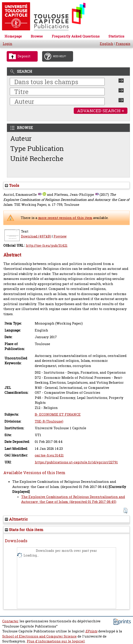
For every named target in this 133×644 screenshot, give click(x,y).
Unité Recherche (37, 158)
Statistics (116, 36)
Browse (37, 36)
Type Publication (37, 148)
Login (7, 44)
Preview (60, 236)
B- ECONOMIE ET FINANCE (58, 414)
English (106, 44)
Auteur (21, 138)
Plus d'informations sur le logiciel (56, 641)
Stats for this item (24, 530)
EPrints (91, 631)
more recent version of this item (65, 218)
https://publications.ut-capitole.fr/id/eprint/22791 (76, 462)
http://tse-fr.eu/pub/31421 (47, 245)
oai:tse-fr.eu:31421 (49, 455)
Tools (12, 185)
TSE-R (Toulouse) (49, 421)
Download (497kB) (36, 236)
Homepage (13, 36)
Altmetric (16, 519)
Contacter (10, 621)
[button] (125, 511)
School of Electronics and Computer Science (39, 636)
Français (123, 44)
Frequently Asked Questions (76, 36)
